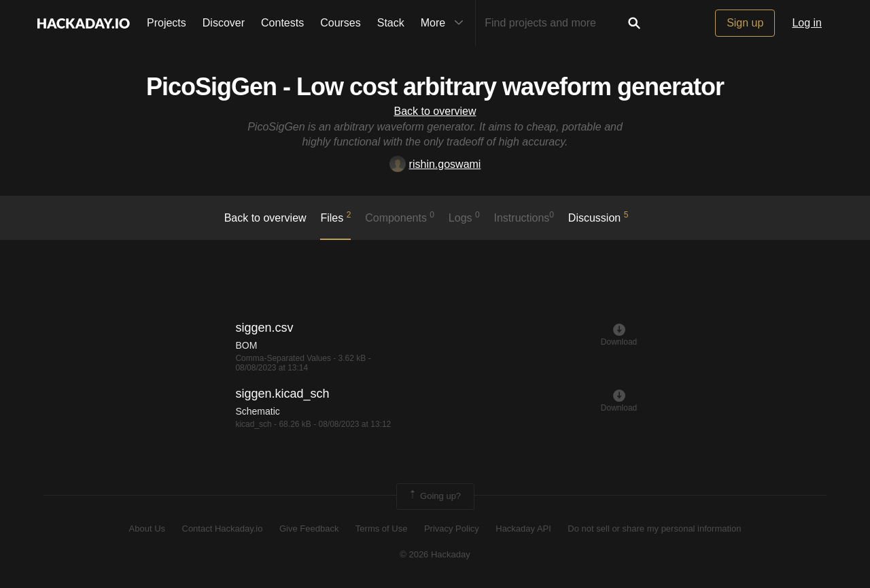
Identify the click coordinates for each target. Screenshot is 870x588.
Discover (224, 23)
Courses (341, 23)
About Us (147, 529)
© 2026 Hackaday (435, 554)
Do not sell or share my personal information (654, 529)
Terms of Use (382, 529)
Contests (282, 23)
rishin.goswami (435, 164)
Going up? (434, 496)
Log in (807, 23)
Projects (167, 23)
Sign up (745, 23)
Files (335, 217)
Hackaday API (523, 529)
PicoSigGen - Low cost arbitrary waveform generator (435, 87)
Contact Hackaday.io (223, 529)
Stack (391, 23)
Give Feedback (309, 529)
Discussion (598, 217)
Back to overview (435, 111)
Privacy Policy (452, 529)
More (445, 23)
